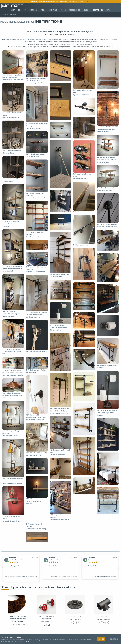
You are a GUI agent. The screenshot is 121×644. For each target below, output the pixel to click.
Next (119, 568)
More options (113, 639)
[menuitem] (13, 10)
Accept (101, 639)
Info (108, 10)
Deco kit (22, 10)
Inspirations (97, 10)
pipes (65, 39)
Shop (13, 10)
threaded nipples (47, 39)
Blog (86, 10)
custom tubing (35, 39)
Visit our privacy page (23, 642)
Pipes (43, 10)
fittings (27, 39)
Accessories (74, 10)
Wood (63, 10)
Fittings (33, 10)
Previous (2, 568)
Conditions (88, 2)
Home (4, 15)
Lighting (53, 10)
